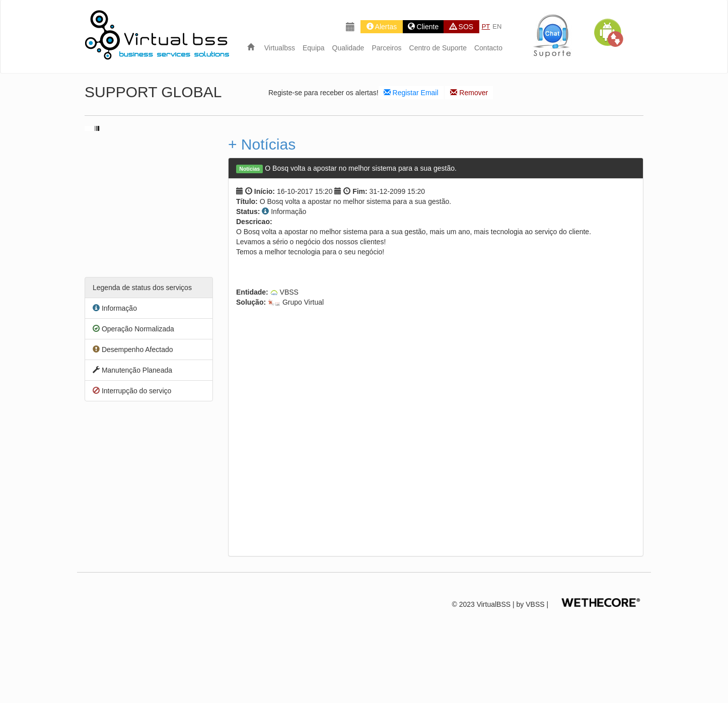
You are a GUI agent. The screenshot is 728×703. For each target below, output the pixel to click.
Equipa (314, 48)
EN (497, 26)
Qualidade (348, 48)
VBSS (535, 604)
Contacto (488, 48)
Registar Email (411, 93)
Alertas (382, 27)
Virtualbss (280, 48)
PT (486, 26)
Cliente (423, 27)
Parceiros (386, 48)
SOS (461, 27)
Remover (469, 93)
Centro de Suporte (438, 48)
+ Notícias (262, 144)
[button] (608, 33)
